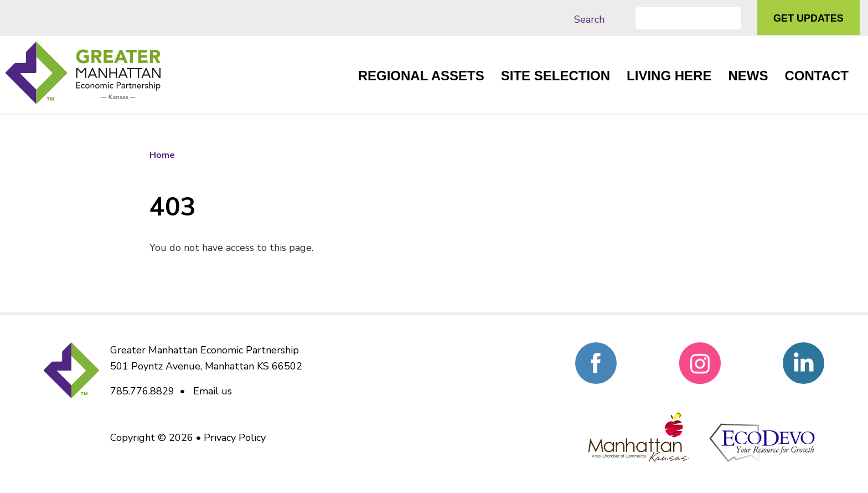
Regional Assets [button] (421, 76)
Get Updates (808, 18)
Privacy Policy (235, 438)
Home (162, 155)
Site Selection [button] (556, 76)
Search (589, 19)
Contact (817, 76)
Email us (213, 391)
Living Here (669, 76)
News (748, 76)
